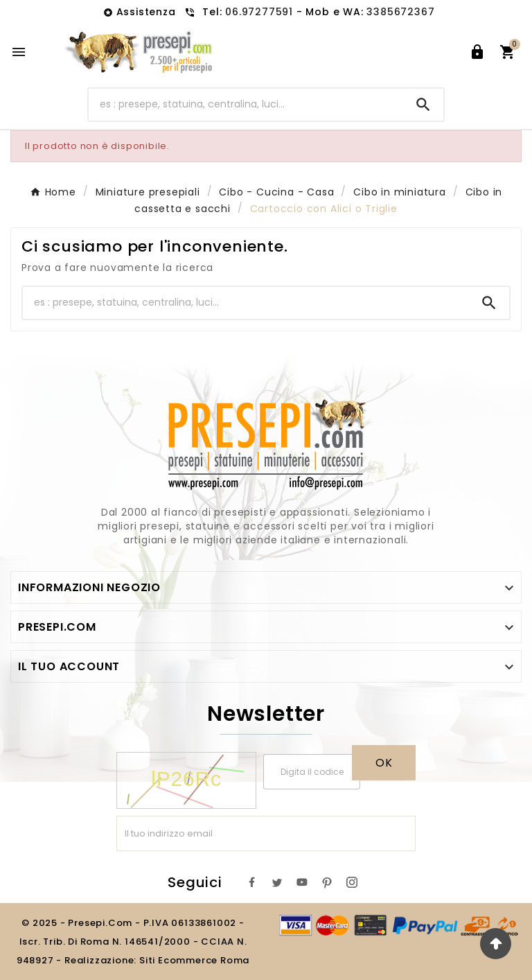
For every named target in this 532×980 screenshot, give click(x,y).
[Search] (423, 105)
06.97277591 (261, 12)
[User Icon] (477, 52)
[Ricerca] (246, 104)
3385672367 (400, 12)
